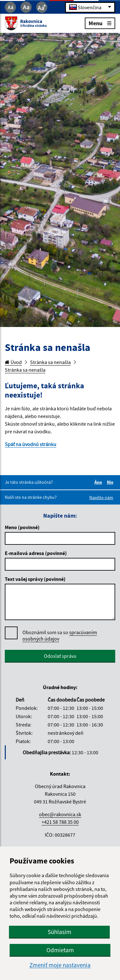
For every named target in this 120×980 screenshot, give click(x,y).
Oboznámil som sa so (60, 636)
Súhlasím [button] (60, 932)
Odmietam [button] (60, 950)
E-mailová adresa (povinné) (36, 553)
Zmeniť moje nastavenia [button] (60, 965)
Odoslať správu (60, 656)
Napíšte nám (101, 498)
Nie (111, 482)
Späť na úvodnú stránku (31, 444)
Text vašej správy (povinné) (35, 579)
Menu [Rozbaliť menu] (100, 23)
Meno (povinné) (22, 527)
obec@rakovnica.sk (60, 814)
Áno (99, 482)
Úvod (13, 362)
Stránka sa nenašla (50, 362)
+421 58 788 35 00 (60, 822)
